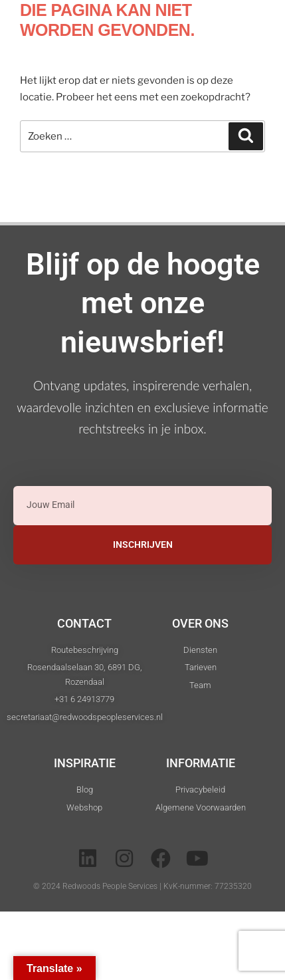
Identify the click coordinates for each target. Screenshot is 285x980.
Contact (84, 623)
